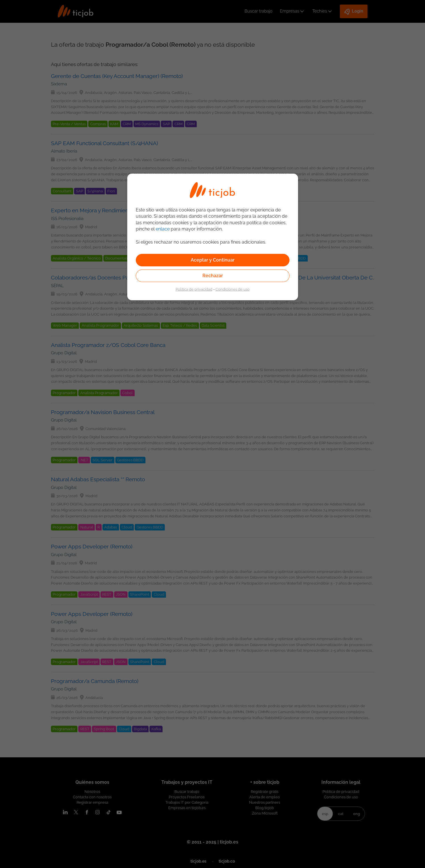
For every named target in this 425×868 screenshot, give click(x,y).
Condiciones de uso (233, 289)
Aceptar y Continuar (213, 260)
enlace (163, 229)
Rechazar (213, 276)
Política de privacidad (194, 289)
